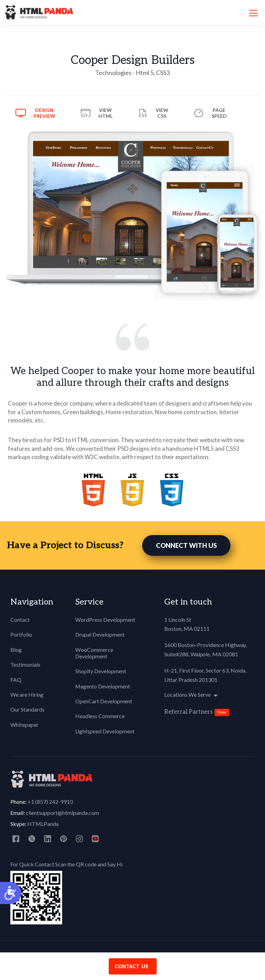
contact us (131, 966)
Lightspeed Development (105, 731)
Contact (20, 620)
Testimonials (25, 665)
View (105, 113)
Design (44, 113)
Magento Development (103, 687)
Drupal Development (100, 635)
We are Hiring (27, 695)
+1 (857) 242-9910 (50, 802)
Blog (16, 650)
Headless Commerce (100, 717)
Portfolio (21, 635)
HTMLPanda (43, 824)
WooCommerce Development (94, 653)
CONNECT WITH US (186, 546)
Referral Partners (189, 712)
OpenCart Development (104, 701)
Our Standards (27, 710)
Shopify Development (101, 672)
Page (219, 113)
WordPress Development (105, 620)
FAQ (16, 680)
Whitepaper (24, 725)
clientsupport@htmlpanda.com (62, 813)
